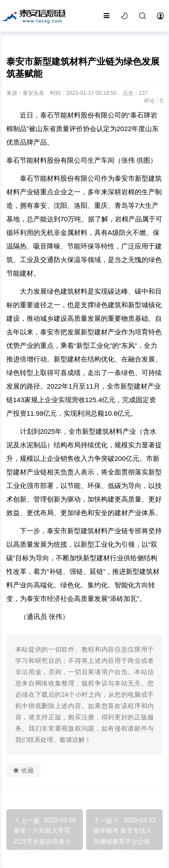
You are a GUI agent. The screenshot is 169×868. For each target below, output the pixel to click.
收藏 (23, 770)
